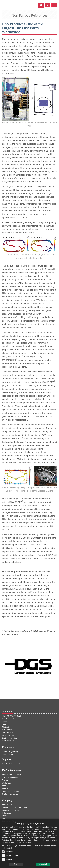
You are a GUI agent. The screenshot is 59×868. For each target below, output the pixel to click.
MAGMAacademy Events (12, 777)
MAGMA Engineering (10, 752)
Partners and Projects (10, 810)
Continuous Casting (10, 738)
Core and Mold (8, 733)
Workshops (6, 783)
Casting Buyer (8, 754)
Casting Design (8, 735)
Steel (4, 724)
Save (16, 866)
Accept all (43, 866)
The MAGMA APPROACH (12, 716)
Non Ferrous (7, 730)
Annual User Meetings (11, 791)
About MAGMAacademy (11, 775)
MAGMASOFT (8, 719)
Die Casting (7, 727)
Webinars (6, 788)
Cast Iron (6, 721)
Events (5, 818)
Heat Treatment (8, 741)
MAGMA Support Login (11, 764)
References (7, 813)
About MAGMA (8, 805)
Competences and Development (14, 808)
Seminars (6, 786)
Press (4, 816)
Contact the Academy (10, 794)
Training (5, 780)
